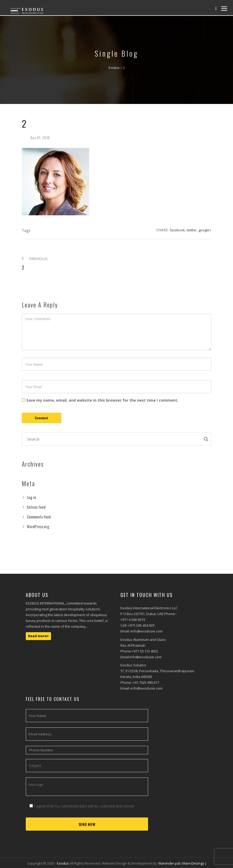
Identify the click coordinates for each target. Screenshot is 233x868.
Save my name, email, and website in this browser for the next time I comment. (102, 400)
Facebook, (178, 230)
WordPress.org (38, 526)
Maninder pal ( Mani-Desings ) (182, 863)
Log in (31, 497)
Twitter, (192, 230)
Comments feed (39, 517)
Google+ (205, 230)
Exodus (63, 863)
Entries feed (36, 507)
